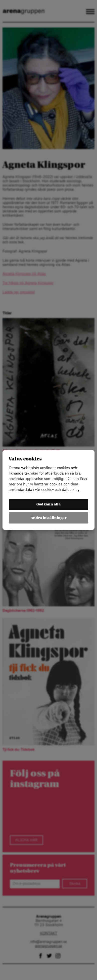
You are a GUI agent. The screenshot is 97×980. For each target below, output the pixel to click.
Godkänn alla (48, 504)
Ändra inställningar (49, 518)
